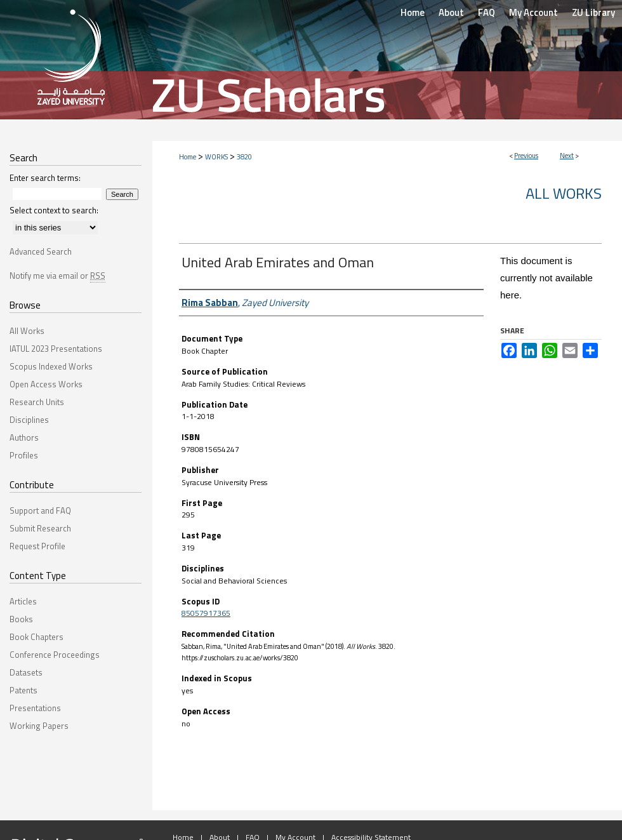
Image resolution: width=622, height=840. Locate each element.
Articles (23, 601)
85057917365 (206, 613)
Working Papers (39, 726)
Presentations (35, 708)
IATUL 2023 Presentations (56, 349)
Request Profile (37, 546)
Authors (24, 437)
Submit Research (40, 528)
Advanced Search (41, 251)
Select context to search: (54, 210)
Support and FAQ (40, 510)
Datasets (26, 672)
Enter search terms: (45, 178)
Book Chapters (36, 637)
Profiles (24, 455)
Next (567, 156)
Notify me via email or (57, 276)
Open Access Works (46, 384)
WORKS (216, 157)
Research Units (37, 402)
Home (188, 157)
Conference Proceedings (55, 655)
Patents (23, 690)
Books (21, 619)
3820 (244, 157)
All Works (564, 193)
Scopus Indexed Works (51, 366)
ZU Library (593, 12)
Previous (526, 156)
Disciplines (29, 420)
